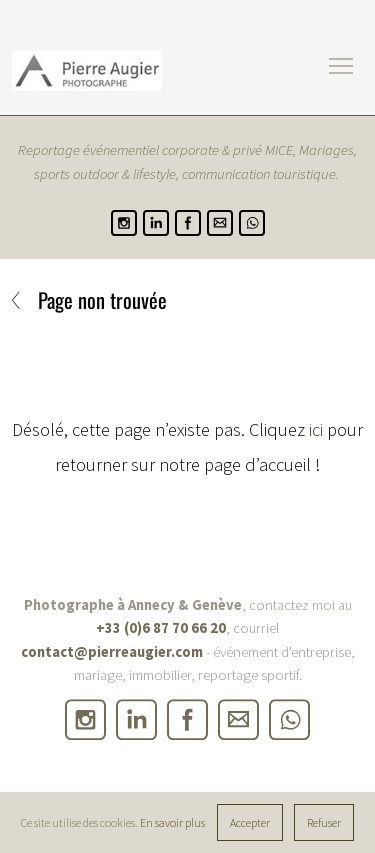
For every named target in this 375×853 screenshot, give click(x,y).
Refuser (324, 822)
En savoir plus (172, 822)
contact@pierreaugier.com (112, 652)
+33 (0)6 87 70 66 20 (161, 629)
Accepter (250, 822)
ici (316, 429)
